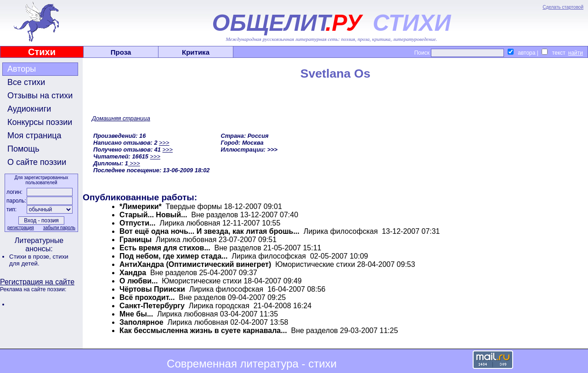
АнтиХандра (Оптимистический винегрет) (195, 264)
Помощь (23, 149)
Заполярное (141, 322)
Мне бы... (137, 314)
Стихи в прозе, (31, 257)
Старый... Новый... (153, 215)
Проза (121, 52)
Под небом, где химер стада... (173, 256)
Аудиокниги (29, 109)
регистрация (21, 228)
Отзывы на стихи (40, 96)
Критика (196, 52)
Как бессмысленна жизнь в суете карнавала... (203, 331)
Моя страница (34, 136)
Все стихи (26, 82)
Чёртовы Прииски (152, 289)
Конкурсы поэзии (40, 122)
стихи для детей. (39, 260)
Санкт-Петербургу (152, 306)
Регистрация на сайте (37, 282)
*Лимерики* (141, 206)
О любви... (140, 281)
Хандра (133, 273)
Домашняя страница (121, 118)
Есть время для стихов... (165, 248)
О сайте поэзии (37, 162)
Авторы (22, 69)
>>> (164, 143)
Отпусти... (137, 223)
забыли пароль (59, 228)
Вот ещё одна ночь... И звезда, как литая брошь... (209, 231)
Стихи (42, 52)
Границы (136, 240)
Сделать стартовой (563, 7)
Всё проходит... (147, 297)
